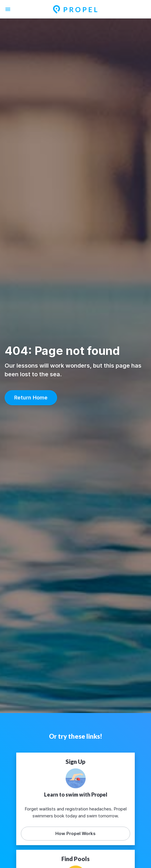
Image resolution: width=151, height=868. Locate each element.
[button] (31, 398)
